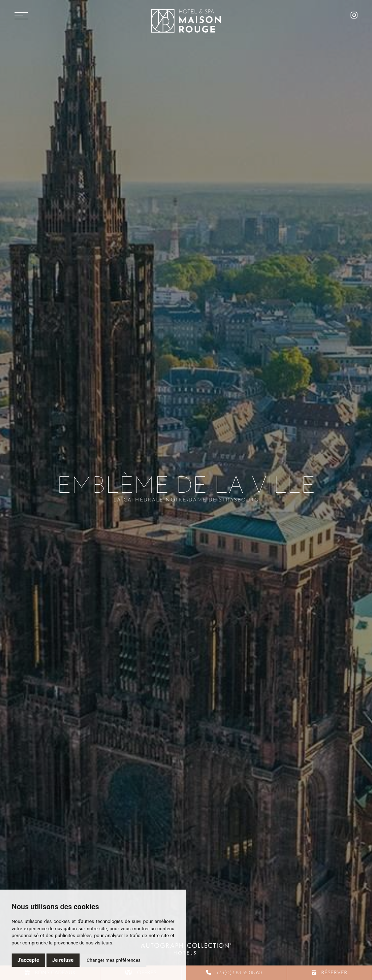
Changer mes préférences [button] (114, 960)
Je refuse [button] (63, 960)
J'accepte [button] (28, 960)
